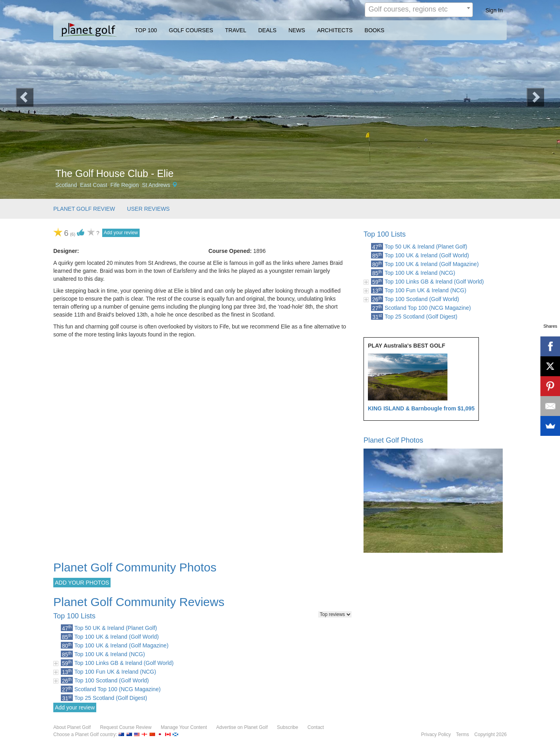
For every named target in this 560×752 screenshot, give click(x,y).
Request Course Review (125, 727)
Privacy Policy (436, 735)
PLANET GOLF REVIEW (84, 209)
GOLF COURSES (191, 30)
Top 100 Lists (385, 234)
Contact (316, 727)
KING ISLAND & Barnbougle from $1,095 (421, 408)
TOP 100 (146, 30)
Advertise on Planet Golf (242, 727)
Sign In (494, 10)
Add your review (121, 233)
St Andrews (156, 185)
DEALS (267, 30)
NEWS (297, 30)
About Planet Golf (72, 727)
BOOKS (375, 30)
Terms (463, 735)
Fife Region (125, 185)
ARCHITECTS (335, 30)
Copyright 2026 (491, 735)
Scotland (66, 185)
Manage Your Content (184, 727)
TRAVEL (236, 30)
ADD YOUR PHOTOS (82, 583)
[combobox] (419, 10)
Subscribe (287, 727)
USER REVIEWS (148, 209)
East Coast (93, 185)
